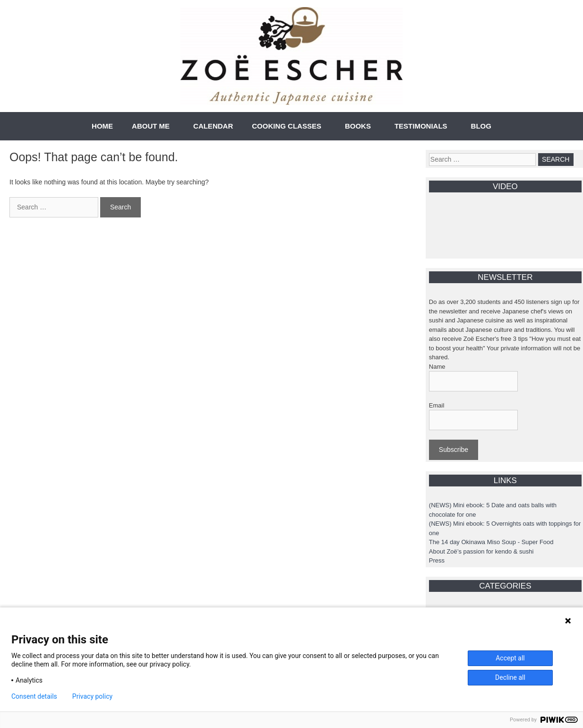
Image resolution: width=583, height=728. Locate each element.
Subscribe (454, 450)
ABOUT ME (151, 126)
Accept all (510, 658)
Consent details (34, 696)
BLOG (481, 126)
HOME (102, 126)
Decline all (510, 677)
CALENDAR (213, 126)
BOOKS (358, 126)
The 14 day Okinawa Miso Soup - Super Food (491, 542)
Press (437, 560)
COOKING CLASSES (287, 126)
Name (437, 367)
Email (437, 405)
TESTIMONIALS (421, 126)
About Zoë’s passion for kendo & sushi (481, 551)
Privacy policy (92, 696)
